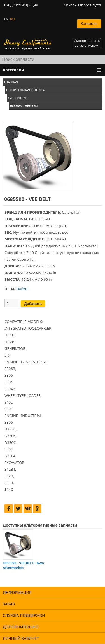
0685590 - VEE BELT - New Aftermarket (24, 565)
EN (6, 19)
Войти (22, 289)
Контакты (89, 23)
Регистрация (27, 5)
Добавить (33, 304)
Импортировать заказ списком (87, 43)
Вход (8, 5)
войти (31, 232)
